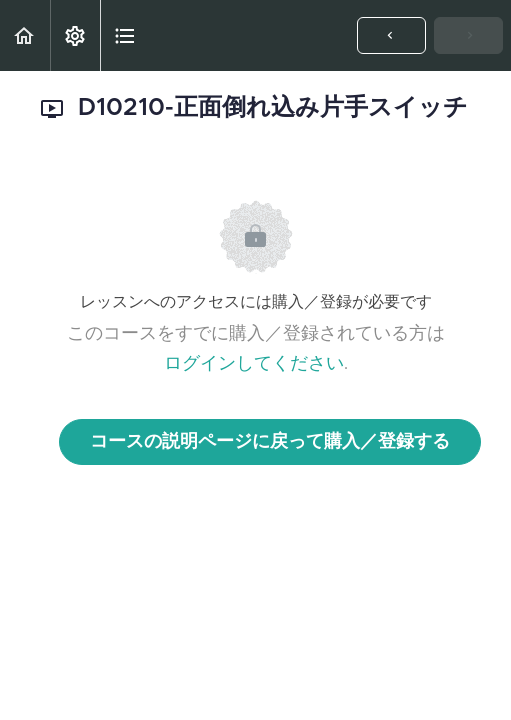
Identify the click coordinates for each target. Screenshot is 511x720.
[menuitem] (75, 35)
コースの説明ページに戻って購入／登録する (270, 442)
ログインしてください (254, 364)
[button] (25, 35)
